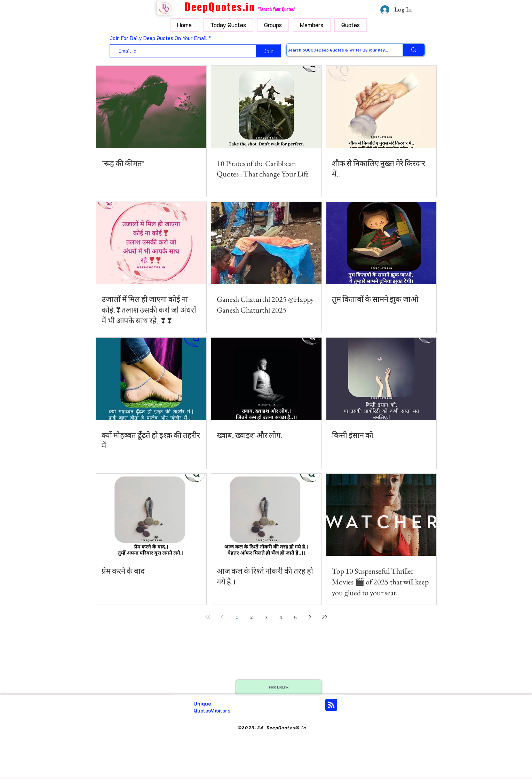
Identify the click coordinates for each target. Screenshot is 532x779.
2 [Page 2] (251, 617)
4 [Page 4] (281, 617)
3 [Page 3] (266, 617)
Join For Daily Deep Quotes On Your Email (158, 38)
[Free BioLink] (279, 687)
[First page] (208, 617)
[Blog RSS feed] (331, 705)
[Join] (268, 51)
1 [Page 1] (237, 617)
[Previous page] (222, 617)
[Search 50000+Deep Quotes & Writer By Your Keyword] (338, 50)
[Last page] (325, 617)
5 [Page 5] (295, 617)
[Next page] (310, 617)
